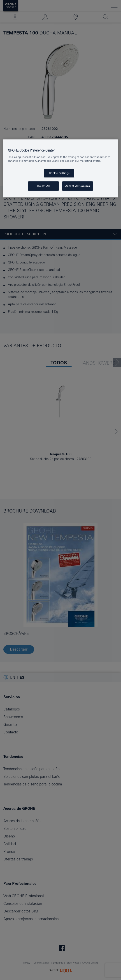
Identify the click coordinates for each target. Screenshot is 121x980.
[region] (60, 169)
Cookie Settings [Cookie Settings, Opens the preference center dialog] (59, 173)
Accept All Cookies (78, 186)
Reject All (44, 186)
